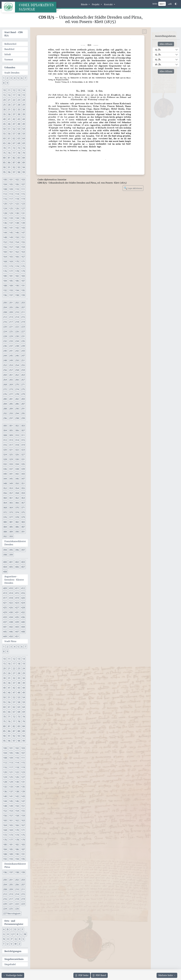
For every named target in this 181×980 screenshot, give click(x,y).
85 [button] (4, 163)
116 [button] (5, 199)
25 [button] (4, 105)
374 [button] (17, 512)
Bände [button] (84, 4)
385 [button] (11, 527)
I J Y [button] (13, 934)
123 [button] (23, 204)
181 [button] (11, 276)
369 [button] (11, 508)
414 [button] (11, 593)
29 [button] (24, 105)
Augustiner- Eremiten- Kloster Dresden (14, 580)
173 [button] (11, 266)
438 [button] (11, 622)
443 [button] (17, 627)
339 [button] (23, 469)
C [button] (11, 929)
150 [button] (17, 237)
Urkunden (10, 67)
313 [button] (11, 440)
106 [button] (17, 184)
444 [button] (23, 627)
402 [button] (17, 562)
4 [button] (15, 78)
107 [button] (23, 184)
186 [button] (17, 281)
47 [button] (14, 124)
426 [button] (11, 608)
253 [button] (11, 365)
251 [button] (23, 360)
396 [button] (17, 550)
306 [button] (17, 430)
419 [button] (17, 598)
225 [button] (11, 331)
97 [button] (14, 172)
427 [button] (17, 608)
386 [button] (17, 527)
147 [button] (23, 233)
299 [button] (23, 418)
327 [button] (23, 455)
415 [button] (17, 593)
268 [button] (5, 385)
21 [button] (9, 100)
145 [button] (11, 233)
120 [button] (5, 204)
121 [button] (11, 204)
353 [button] (11, 488)
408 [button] (5, 572)
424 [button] (23, 603)
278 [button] (17, 394)
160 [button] (5, 252)
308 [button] (5, 435)
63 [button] (19, 138)
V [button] (11, 944)
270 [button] (17, 385)
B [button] (8, 929)
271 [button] (23, 385)
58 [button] (19, 134)
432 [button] (23, 612)
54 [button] (24, 129)
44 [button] (24, 119)
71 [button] (9, 148)
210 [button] (17, 312)
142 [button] (17, 228)
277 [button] (11, 394)
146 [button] (17, 233)
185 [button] (11, 281)
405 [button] (11, 567)
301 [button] (11, 426)
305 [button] (11, 430)
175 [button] (23, 266)
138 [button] (17, 223)
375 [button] (23, 512)
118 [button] (17, 199)
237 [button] (11, 346)
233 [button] (11, 341)
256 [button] (5, 370)
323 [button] (23, 450)
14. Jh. (158, 54)
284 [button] (5, 404)
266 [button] (17, 380)
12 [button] (14, 90)
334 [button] (17, 464)
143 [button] (23, 228)
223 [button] (23, 327)
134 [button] (17, 218)
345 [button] (11, 479)
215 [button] (23, 317)
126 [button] (17, 208)
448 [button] (23, 632)
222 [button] (17, 327)
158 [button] (17, 247)
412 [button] (23, 588)
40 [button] (4, 119)
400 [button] (5, 562)
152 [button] (5, 242)
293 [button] (11, 413)
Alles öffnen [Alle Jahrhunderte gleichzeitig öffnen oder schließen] (166, 44)
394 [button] (5, 550)
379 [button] (23, 517)
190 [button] (17, 286)
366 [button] (17, 503)
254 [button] (17, 365)
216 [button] (5, 322)
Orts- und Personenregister (14, 922)
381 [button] (11, 522)
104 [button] (5, 184)
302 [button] (17, 426)
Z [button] (20, 944)
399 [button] (11, 555)
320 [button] (5, 450)
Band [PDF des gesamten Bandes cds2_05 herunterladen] (99, 975)
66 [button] (9, 143)
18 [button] (19, 95)
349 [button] (11, 483)
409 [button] (5, 588)
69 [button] (24, 143)
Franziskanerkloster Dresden (15, 543)
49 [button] (24, 124)
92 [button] (14, 167)
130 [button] (17, 213)
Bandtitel (9, 49)
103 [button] (23, 180)
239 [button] (23, 346)
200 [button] (5, 303)
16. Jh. (158, 64)
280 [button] (5, 399)
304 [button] (5, 430)
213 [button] (11, 317)
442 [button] (11, 627)
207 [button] (23, 307)
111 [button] (23, 189)
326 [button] (17, 455)
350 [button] (17, 483)
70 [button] (4, 148)
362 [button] (17, 498)
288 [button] (5, 409)
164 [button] (5, 257)
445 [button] (5, 632)
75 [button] (4, 153)
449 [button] (5, 636)
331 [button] (23, 459)
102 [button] (17, 180)
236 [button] (5, 346)
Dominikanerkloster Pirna (15, 865)
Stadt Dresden (12, 73)
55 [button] (4, 134)
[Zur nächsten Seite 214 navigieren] (167, 975)
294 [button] (17, 413)
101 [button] (11, 180)
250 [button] (17, 360)
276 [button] (5, 394)
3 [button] (11, 78)
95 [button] (4, 172)
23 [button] (19, 100)
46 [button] (9, 124)
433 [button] (5, 617)
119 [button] (23, 199)
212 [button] (5, 317)
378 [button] (17, 517)
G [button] (4, 934)
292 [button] (5, 413)
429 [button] (5, 612)
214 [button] (17, 317)
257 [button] (11, 370)
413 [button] (5, 593)
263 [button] (23, 375)
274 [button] (17, 389)
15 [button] (4, 95)
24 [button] (24, 100)
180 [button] (5, 276)
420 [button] (23, 598)
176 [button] (5, 271)
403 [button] (23, 562)
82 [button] (14, 158)
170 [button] (17, 261)
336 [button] (5, 469)
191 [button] (23, 286)
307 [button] (23, 430)
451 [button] (17, 636)
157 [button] (11, 247)
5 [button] (18, 78)
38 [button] (19, 114)
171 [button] (23, 261)
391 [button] (23, 532)
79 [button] (24, 153)
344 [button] (5, 479)
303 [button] (23, 426)
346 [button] (17, 479)
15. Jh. (158, 59)
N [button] (4, 939)
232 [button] (5, 341)
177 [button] (11, 271)
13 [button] (19, 90)
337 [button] (11, 469)
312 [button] (5, 440)
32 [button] (14, 110)
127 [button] (23, 208)
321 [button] (11, 450)
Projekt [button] (96, 4)
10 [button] (4, 90)
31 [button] (9, 110)
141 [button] (11, 228)
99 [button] (24, 172)
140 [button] (5, 228)
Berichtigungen (13, 951)
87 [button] (14, 163)
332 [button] (5, 464)
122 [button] (17, 204)
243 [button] (23, 351)
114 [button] (17, 194)
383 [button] (23, 522)
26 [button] (9, 105)
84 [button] (24, 158)
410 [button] (11, 588)
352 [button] (5, 488)
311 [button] (23, 435)
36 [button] (9, 114)
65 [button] (4, 143)
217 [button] (11, 322)
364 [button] (5, 503)
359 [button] (23, 493)
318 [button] (17, 445)
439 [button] (17, 622)
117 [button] (11, 199)
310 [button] (17, 435)
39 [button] (24, 114)
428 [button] (23, 608)
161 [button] (11, 252)
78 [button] (19, 153)
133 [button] (11, 218)
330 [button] (17, 459)
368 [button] (5, 508)
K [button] (18, 934)
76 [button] (9, 153)
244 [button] (5, 356)
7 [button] (25, 78)
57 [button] (14, 134)
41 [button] (9, 119)
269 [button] (11, 385)
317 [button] (11, 445)
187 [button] (23, 281)
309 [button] (11, 435)
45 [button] (4, 124)
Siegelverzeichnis (14, 959)
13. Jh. (158, 50)
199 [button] (23, 295)
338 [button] (17, 469)
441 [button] (5, 627)
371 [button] (23, 508)
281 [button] (11, 399)
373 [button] (11, 512)
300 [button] (5, 426)
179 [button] (23, 271)
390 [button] (17, 532)
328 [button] (5, 459)
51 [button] (9, 129)
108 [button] (5, 189)
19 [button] (24, 95)
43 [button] (19, 119)
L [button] (21, 934)
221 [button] (11, 327)
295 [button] (23, 413)
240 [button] (5, 351)
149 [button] (11, 237)
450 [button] (11, 636)
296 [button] (5, 418)
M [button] (25, 934)
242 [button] (17, 351)
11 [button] (9, 90)
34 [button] (24, 110)
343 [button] (23, 474)
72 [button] (14, 148)
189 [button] (11, 286)
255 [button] (23, 365)
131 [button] (23, 213)
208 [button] (5, 312)
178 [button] (17, 271)
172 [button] (5, 266)
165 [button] (11, 257)
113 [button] (11, 194)
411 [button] (17, 588)
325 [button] (11, 455)
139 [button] (23, 223)
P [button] (12, 939)
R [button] (20, 939)
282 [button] (17, 399)
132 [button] (5, 218)
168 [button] (5, 261)
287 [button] (23, 404)
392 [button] (5, 536)
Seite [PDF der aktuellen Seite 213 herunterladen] (82, 975)
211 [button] (23, 312)
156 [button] (5, 247)
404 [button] (5, 567)
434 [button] (11, 617)
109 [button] (11, 189)
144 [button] (5, 233)
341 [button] (11, 474)
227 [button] (23, 331)
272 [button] (5, 389)
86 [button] (9, 163)
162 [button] (17, 252)
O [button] (8, 939)
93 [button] (19, 167)
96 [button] (9, 172)
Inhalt (8, 54)
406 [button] (17, 567)
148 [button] (5, 237)
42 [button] (14, 119)
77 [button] (14, 153)
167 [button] (23, 257)
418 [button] (11, 598)
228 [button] (5, 336)
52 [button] (14, 129)
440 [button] (23, 622)
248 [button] (5, 360)
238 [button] (17, 346)
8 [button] (4, 83)
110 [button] (17, 189)
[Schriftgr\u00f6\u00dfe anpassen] (170, 4)
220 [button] (5, 327)
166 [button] (17, 257)
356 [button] (5, 493)
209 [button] (11, 312)
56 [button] (9, 134)
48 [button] (19, 124)
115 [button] (23, 194)
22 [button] (14, 100)
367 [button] (23, 503)
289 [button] (11, 409)
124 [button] (5, 208)
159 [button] (23, 247)
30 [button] (4, 110)
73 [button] (19, 148)
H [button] (8, 934)
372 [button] (5, 512)
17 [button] (14, 95)
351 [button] (23, 483)
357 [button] (11, 493)
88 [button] (19, 163)
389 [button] (11, 532)
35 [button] (4, 114)
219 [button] (23, 322)
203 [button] (23, 303)
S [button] (23, 939)
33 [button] (19, 110)
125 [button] (11, 208)
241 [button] (11, 351)
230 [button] (17, 336)
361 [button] (11, 498)
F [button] (23, 929)
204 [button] (5, 307)
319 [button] (23, 445)
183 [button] (23, 276)
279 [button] (23, 394)
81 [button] (9, 158)
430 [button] (11, 612)
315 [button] (23, 440)
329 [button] (11, 459)
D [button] (15, 929)
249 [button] (11, 360)
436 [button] (23, 617)
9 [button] (7, 83)
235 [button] (23, 341)
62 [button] (14, 138)
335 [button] (23, 464)
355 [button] (23, 488)
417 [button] (5, 598)
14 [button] (24, 90)
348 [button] (5, 483)
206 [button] (17, 307)
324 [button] (5, 455)
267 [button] (23, 380)
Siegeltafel (10, 964)
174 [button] (17, 266)
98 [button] (19, 172)
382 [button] (17, 522)
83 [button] (19, 158)
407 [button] (23, 567)
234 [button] (17, 341)
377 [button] (11, 517)
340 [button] (5, 474)
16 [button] (9, 95)
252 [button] (5, 365)
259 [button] (23, 370)
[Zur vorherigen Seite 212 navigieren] (13, 975)
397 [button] (23, 550)
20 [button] (4, 100)
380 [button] (5, 522)
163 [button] (23, 252)
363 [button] (23, 498)
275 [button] (23, 389)
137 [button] (11, 223)
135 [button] (23, 218)
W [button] (16, 944)
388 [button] (5, 532)
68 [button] (19, 143)
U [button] (8, 944)
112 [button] (5, 194)
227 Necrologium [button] (12, 913)
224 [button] (5, 331)
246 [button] (17, 356)
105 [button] (11, 184)
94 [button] (24, 167)
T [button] (4, 944)
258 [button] (17, 370)
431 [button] (17, 612)
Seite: (155, 4)
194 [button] (17, 290)
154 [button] (17, 242)
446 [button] (11, 632)
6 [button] (22, 78)
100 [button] (5, 180)
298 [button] (17, 418)
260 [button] (5, 375)
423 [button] (17, 603)
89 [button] (24, 163)
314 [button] (17, 440)
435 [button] (17, 617)
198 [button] (17, 295)
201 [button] (11, 303)
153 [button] (11, 242)
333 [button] (11, 464)
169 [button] (11, 261)
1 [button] (4, 78)
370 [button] (17, 508)
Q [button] (16, 939)
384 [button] (5, 527)
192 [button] (5, 290)
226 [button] (17, 331)
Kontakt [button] (109, 4)
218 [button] (17, 322)
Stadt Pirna (10, 641)
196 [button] (5, 295)
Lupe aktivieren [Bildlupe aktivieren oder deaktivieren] (133, 188)
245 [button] (11, 356)
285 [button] (11, 404)
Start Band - (14, 34)
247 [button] (23, 356)
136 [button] (5, 223)
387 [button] (23, 527)
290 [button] (17, 409)
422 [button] (11, 603)
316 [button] (5, 445)
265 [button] (11, 380)
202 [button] (17, 303)
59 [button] (24, 134)
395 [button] (11, 550)
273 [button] (11, 389)
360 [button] (5, 498)
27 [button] (14, 105)
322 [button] (17, 450)
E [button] (19, 929)
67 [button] (14, 143)
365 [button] (11, 503)
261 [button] (11, 375)
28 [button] (19, 105)
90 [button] (4, 167)
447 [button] (17, 632)
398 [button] (5, 555)
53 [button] (19, 129)
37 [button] (14, 114)
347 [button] (23, 479)
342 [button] (17, 474)
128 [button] (5, 213)
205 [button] (11, 307)
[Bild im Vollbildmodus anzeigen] (144, 32)
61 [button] (9, 138)
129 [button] (11, 213)
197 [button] (11, 295)
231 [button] (23, 336)
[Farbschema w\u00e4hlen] (176, 4)
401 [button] (11, 562)
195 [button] (23, 290)
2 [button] (7, 78)
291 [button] (23, 409)
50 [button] (4, 129)
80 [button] (4, 158)
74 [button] (24, 148)
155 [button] (23, 242)
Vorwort (9, 60)
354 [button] (17, 488)
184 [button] (5, 281)
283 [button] (23, 399)
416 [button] (23, 593)
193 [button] (11, 290)
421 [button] (5, 603)
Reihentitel (10, 44)
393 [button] (11, 536)
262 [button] (17, 375)
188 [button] (5, 286)
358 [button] (17, 493)
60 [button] (4, 138)
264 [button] (5, 380)
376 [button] (5, 517)
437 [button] (5, 622)
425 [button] (5, 608)
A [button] (4, 929)
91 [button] (9, 167)
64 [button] (24, 138)
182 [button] (17, 276)
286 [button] (17, 404)
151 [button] (23, 237)
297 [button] (11, 418)
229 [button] (11, 336)
